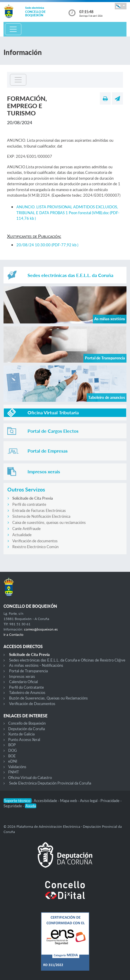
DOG (13, 750)
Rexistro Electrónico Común (35, 547)
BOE (12, 756)
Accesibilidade (46, 801)
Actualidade (22, 535)
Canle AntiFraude (26, 529)
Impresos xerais (22, 676)
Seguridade (13, 806)
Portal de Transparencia (28, 671)
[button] (121, 6)
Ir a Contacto (13, 634)
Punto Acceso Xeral (24, 740)
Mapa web (69, 801)
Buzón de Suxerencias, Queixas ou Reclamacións (48, 698)
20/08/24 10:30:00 (47, 245)
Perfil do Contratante (26, 687)
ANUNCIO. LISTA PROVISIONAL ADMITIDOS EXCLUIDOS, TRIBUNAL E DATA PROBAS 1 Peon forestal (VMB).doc (68, 213)
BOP (12, 745)
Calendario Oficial (23, 682)
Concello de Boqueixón (27, 723)
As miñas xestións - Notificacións (36, 665)
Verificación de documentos (35, 541)
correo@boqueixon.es (41, 629)
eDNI (13, 761)
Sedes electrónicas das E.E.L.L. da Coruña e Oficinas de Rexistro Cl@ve (67, 660)
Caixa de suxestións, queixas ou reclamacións (49, 522)
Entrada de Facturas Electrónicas (39, 510)
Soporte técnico (18, 801)
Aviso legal (89, 801)
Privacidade (110, 801)
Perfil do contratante (29, 504)
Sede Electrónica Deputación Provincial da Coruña (50, 783)
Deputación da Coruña (26, 729)
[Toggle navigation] (13, 29)
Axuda (31, 806)
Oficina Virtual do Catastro (30, 778)
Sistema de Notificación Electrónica (41, 516)
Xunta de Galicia (21, 734)
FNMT (14, 772)
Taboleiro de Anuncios (27, 692)
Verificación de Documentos (32, 704)
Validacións (17, 767)
